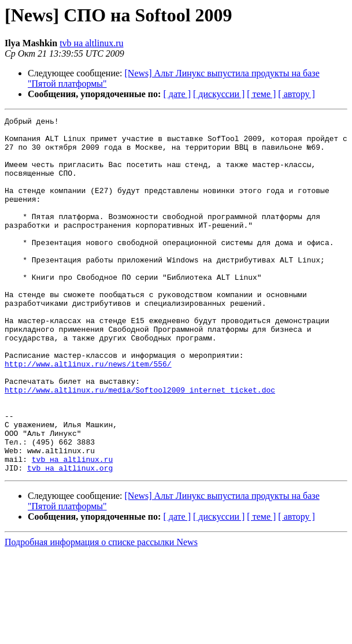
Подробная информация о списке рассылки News (101, 613)
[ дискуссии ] (219, 94)
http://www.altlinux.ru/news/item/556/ (88, 414)
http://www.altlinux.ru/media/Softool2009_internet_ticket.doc (140, 445)
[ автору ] (296, 94)
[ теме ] (261, 94)
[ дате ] (177, 94)
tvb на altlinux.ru (91, 43)
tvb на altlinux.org (70, 539)
